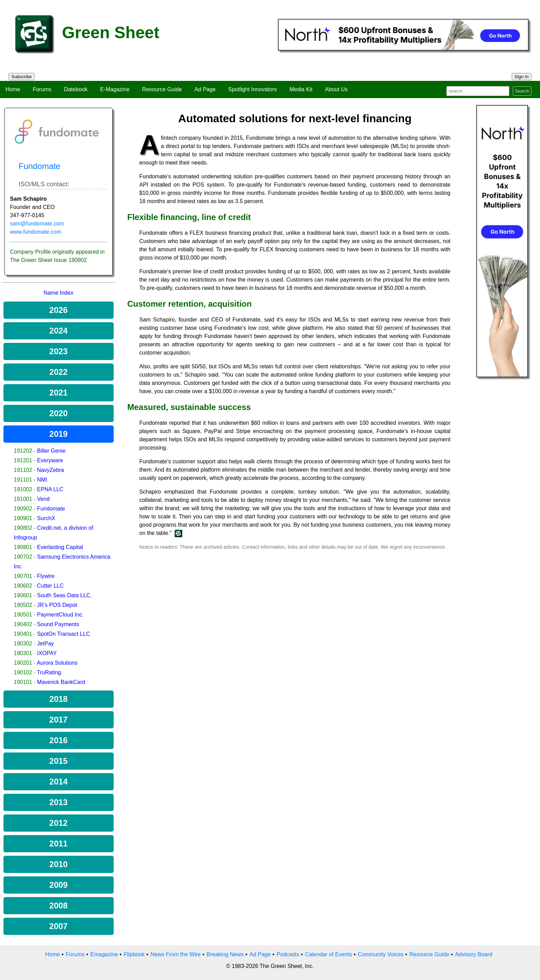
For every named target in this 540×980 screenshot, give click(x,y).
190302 (23, 644)
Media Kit (301, 89)
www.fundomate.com (36, 232)
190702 (23, 557)
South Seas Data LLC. (65, 595)
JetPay (46, 644)
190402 (23, 624)
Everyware (50, 460)
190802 (23, 528)
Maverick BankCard (61, 682)
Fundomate (51, 509)
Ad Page (205, 89)
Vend (43, 499)
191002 (23, 489)
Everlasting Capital (60, 547)
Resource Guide (162, 89)
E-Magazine (115, 89)
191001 (23, 499)
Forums (42, 89)
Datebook (76, 89)
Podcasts (288, 954)
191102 (23, 470)
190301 (23, 653)
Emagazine (104, 954)
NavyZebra (51, 470)
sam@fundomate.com (37, 224)
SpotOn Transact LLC (64, 634)
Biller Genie (51, 451)
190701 (23, 576)
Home (13, 89)
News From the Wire (176, 954)
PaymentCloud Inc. (60, 615)
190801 (23, 547)
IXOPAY (47, 653)
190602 (23, 586)
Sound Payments (58, 624)
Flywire (46, 576)
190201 (23, 663)
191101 (23, 480)
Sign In (522, 77)
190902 (23, 509)
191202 (23, 451)
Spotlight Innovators (253, 89)
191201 (23, 460)
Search (522, 91)
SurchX (46, 518)
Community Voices (381, 954)
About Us (336, 89)
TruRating (49, 672)
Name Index (59, 293)
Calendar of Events (329, 954)
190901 (23, 518)
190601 (23, 595)
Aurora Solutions (57, 663)
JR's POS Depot (57, 605)
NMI (42, 480)
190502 (23, 605)
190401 (23, 634)
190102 (23, 672)
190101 (23, 682)
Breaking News (225, 954)
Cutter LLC (50, 586)
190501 (23, 615)
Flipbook (134, 954)
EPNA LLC (50, 489)
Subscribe (22, 77)
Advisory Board (474, 954)
